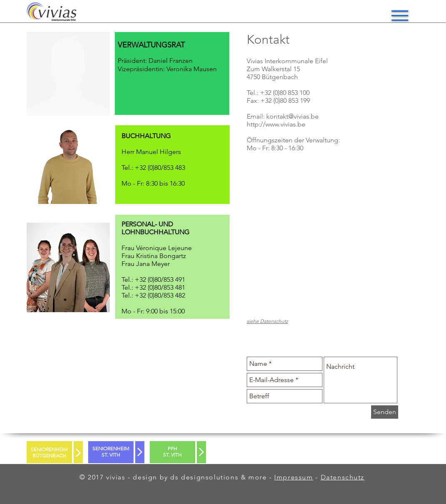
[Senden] (385, 412)
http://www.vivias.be (276, 124)
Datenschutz (343, 477)
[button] (400, 16)
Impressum (294, 477)
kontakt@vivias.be (292, 116)
